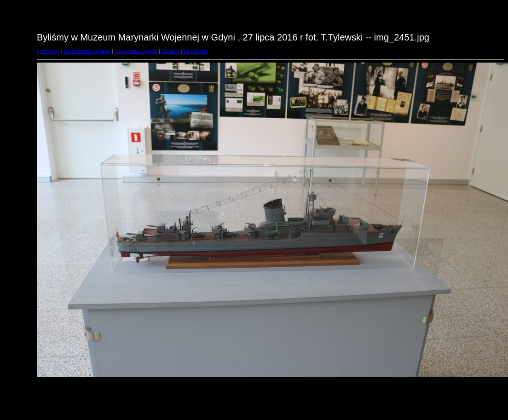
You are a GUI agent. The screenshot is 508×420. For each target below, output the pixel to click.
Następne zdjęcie (136, 51)
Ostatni (170, 51)
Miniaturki (195, 51)
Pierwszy (48, 51)
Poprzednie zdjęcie (87, 51)
